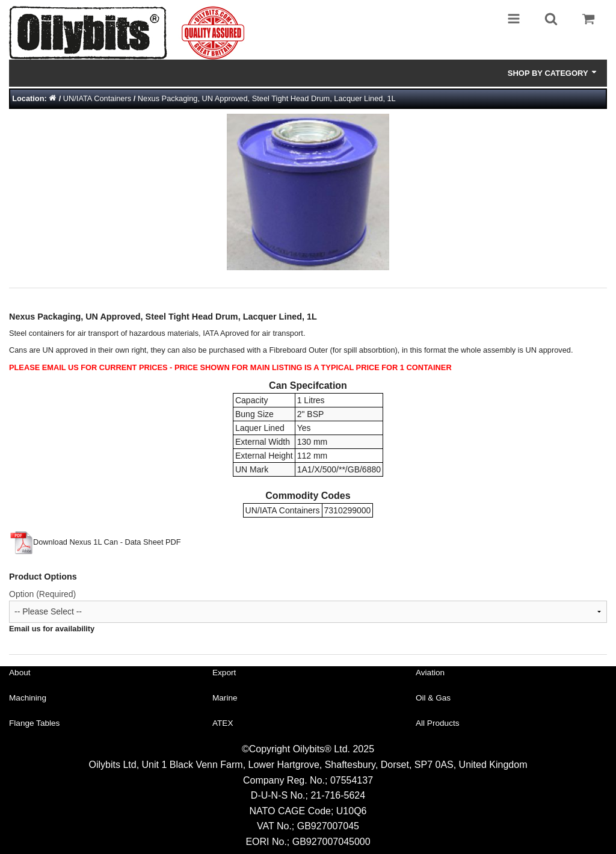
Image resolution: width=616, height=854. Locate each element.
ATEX (223, 723)
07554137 (352, 780)
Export (224, 673)
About (20, 673)
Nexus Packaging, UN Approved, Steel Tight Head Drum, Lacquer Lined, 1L (267, 98)
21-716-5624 (338, 795)
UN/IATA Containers (97, 98)
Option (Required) (42, 594)
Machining (28, 698)
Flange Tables (34, 723)
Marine (225, 698)
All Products (438, 723)
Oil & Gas (433, 698)
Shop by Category (553, 73)
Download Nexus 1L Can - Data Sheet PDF (95, 542)
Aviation (430, 673)
